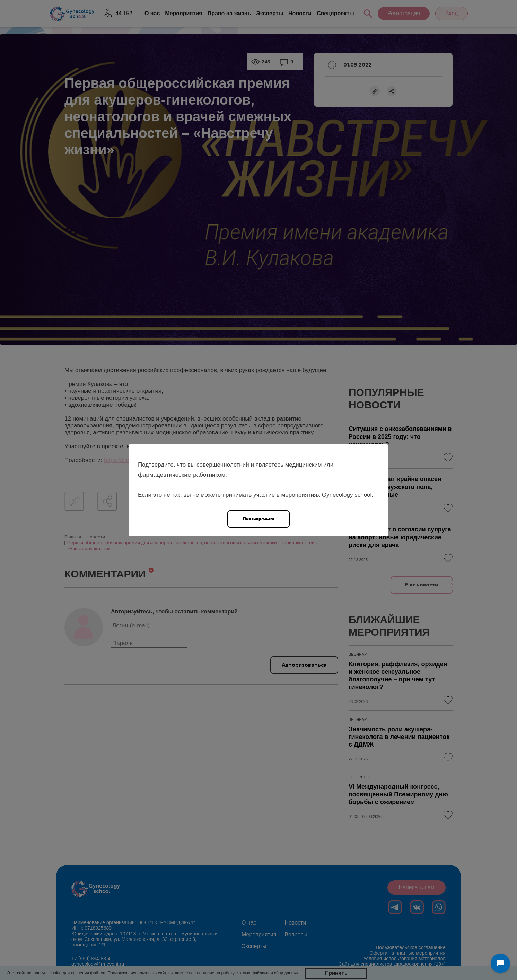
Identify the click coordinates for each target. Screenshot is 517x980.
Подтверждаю (258, 518)
